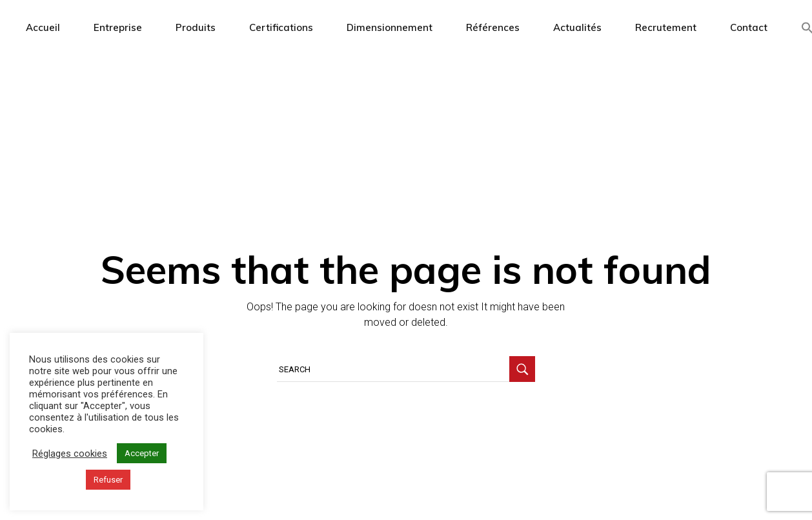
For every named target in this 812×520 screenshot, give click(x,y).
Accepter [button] (142, 453)
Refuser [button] (108, 480)
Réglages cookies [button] (70, 454)
